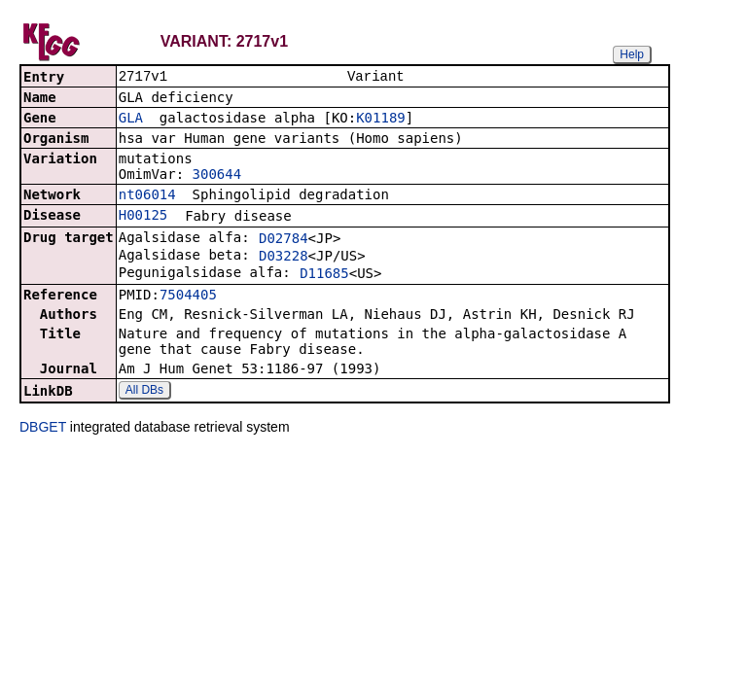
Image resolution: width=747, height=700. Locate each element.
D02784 (284, 240)
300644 (217, 176)
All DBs (144, 392)
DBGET (43, 429)
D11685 (324, 275)
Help (632, 54)
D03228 (284, 258)
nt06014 (147, 196)
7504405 (188, 297)
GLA (131, 120)
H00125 (143, 217)
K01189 (381, 120)
